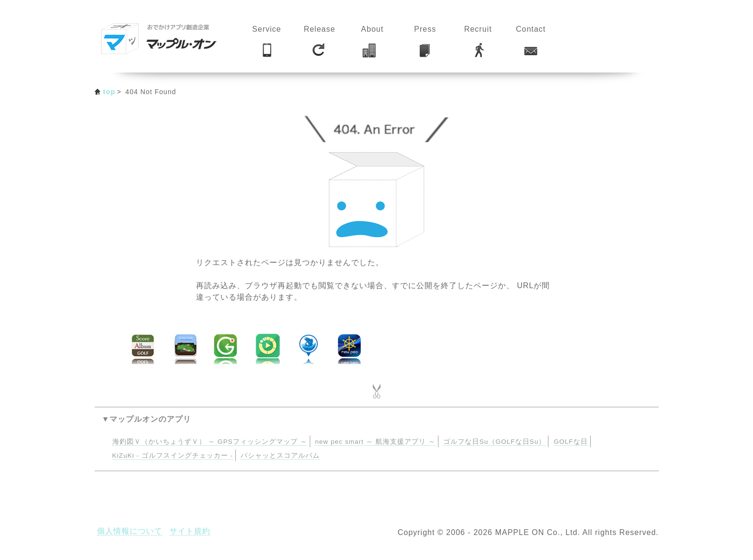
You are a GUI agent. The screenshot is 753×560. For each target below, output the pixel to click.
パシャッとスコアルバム (280, 456)
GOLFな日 (571, 442)
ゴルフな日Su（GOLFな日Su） (494, 442)
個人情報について (130, 531)
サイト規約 (190, 531)
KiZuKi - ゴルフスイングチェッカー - (173, 456)
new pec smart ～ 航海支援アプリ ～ (375, 442)
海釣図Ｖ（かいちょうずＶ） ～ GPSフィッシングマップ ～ (210, 442)
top (109, 92)
